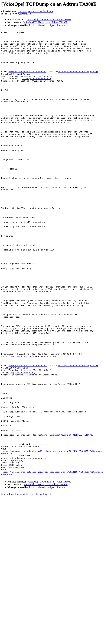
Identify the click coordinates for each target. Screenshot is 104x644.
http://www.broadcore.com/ (18, 421)
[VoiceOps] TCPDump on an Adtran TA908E (49, 20)
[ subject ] (52, 25)
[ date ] (33, 25)
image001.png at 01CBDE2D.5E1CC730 (73, 516)
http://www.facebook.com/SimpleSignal (52, 488)
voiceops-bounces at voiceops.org (28, 80)
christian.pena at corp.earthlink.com (36, 11)
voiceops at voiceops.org (36, 88)
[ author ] (62, 25)
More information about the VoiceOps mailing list (26, 583)
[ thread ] (41, 25)
